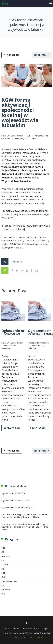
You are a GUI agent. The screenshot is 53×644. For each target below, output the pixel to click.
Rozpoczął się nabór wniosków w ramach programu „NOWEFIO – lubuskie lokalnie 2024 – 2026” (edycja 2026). (25, 527)
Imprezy (6, 556)
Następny (40, 55)
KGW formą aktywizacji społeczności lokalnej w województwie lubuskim (20, 112)
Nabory (6, 590)
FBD (3, 548)
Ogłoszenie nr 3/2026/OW (13, 332)
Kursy (5, 565)
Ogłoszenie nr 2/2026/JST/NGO (16, 500)
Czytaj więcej (12, 428)
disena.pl (41, 637)
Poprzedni (13, 55)
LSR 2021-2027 (9, 581)
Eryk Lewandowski (15, 136)
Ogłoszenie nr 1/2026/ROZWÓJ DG (17, 507)
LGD (29, 136)
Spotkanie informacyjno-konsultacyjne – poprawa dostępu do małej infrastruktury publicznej (24, 516)
